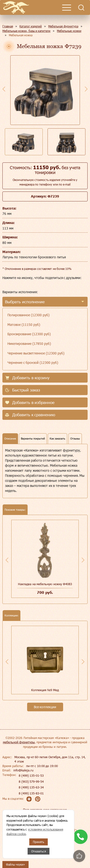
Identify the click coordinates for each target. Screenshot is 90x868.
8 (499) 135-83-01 (31, 793)
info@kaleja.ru (23, 770)
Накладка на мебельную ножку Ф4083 (45, 584)
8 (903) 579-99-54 (31, 781)
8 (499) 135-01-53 (31, 775)
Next (86, 89)
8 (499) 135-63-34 (31, 787)
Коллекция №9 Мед (45, 690)
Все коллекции (45, 707)
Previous (4, 89)
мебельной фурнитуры (19, 742)
